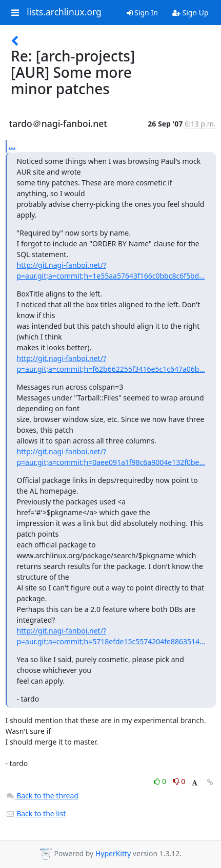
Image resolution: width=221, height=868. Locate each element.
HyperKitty (113, 853)
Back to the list (36, 813)
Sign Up (190, 13)
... (12, 146)
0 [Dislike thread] (179, 781)
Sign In (142, 13)
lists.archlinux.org (64, 12)
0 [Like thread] (161, 781)
